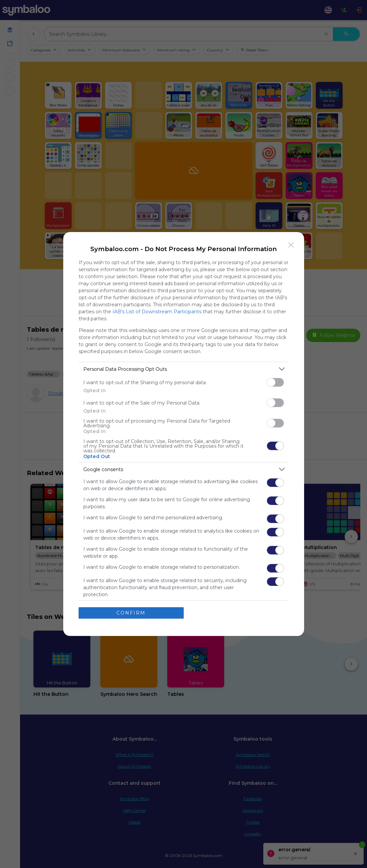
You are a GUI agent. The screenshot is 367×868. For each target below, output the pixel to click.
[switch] (275, 382)
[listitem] (184, 369)
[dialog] (184, 434)
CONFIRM (131, 613)
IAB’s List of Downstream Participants (157, 312)
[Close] (291, 245)
